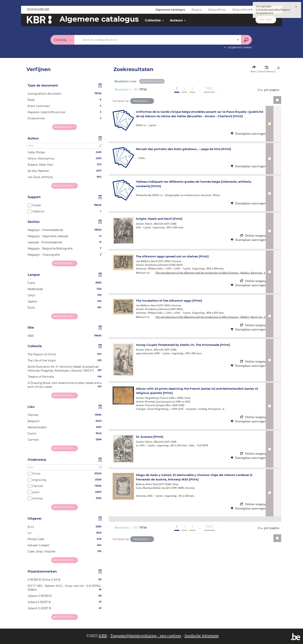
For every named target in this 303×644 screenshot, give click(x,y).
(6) (64, 263)
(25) (64, 186)
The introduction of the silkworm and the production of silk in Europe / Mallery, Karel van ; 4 (210, 273)
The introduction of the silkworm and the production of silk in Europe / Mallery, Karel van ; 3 (210, 317)
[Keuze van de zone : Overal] (63, 40)
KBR (103, 636)
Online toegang (253, 236)
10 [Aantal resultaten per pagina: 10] (260, 90)
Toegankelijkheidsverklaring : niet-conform (146, 636)
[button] (65, 94)
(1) (65, 127)
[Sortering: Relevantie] (142, 101)
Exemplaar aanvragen (249, 134)
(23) (64, 316)
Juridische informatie (202, 636)
